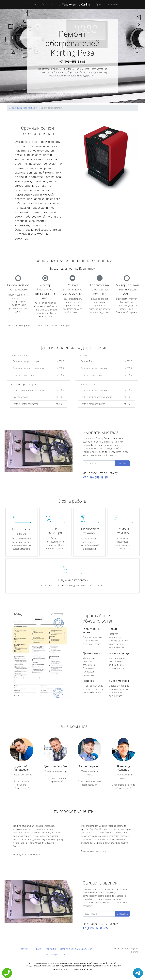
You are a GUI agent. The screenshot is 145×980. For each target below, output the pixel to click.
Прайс (99, 4)
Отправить (122, 463)
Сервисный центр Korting (22, 108)
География (47, 4)
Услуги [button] (31, 4)
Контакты (113, 4)
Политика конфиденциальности (77, 949)
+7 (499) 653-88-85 (72, 62)
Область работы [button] (55, 955)
